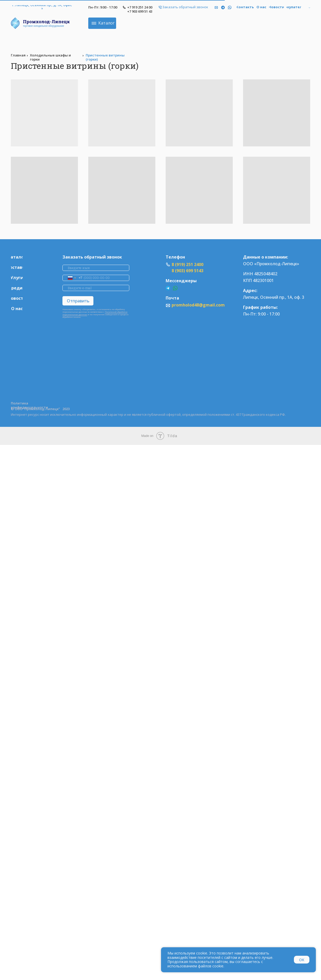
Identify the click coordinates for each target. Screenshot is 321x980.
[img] (240, 7)
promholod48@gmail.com (209, 305)
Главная (29, 55)
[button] (196, 7)
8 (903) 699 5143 (198, 271)
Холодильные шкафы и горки (61, 57)
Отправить (89, 301)
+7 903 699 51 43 (151, 11)
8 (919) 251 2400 (198, 264)
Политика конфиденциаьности (40, 405)
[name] (107, 268)
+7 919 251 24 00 (151, 7)
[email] (107, 288)
